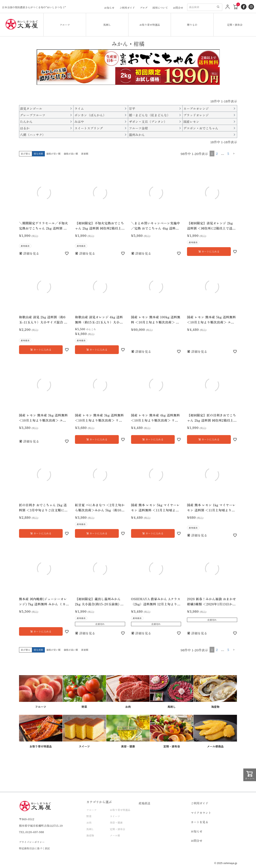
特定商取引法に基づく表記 (35, 848)
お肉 (89, 823)
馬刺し (107, 25)
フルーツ (65, 25)
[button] (234, 154)
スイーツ (115, 816)
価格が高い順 (71, 154)
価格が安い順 (54, 154)
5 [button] (228, 153)
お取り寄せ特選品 (150, 25)
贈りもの (192, 25)
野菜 (89, 816)
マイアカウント (201, 813)
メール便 (115, 835)
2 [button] (217, 153)
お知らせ (109, 8)
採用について (160, 8)
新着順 (85, 154)
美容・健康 (116, 823)
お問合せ (178, 8)
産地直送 (144, 803)
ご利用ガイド (127, 8)
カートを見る (199, 822)
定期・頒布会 (235, 25)
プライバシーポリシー (32, 842)
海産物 (90, 835)
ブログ (144, 8)
